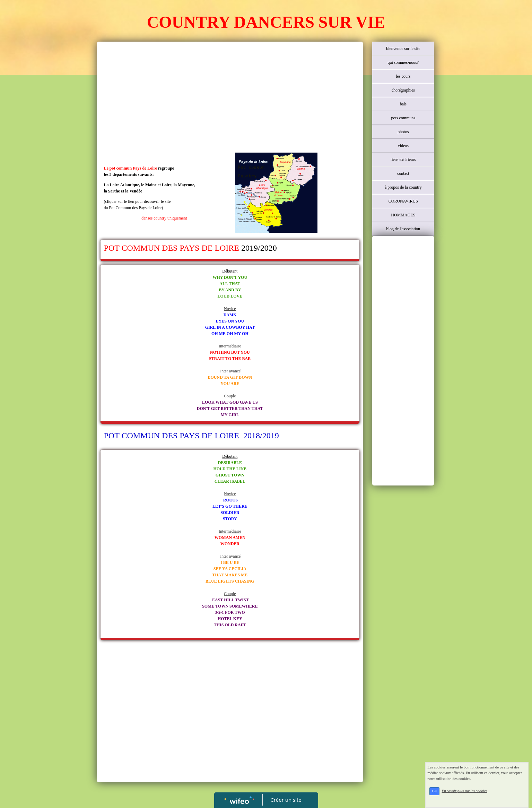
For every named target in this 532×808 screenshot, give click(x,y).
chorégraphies (403, 90)
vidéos (403, 146)
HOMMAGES (403, 215)
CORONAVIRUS (403, 201)
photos (403, 132)
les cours (403, 76)
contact (403, 173)
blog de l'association (403, 229)
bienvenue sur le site (403, 49)
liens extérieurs (403, 160)
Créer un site (286, 800)
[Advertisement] (230, 97)
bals (403, 104)
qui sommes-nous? (403, 62)
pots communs (403, 118)
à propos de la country (403, 187)
